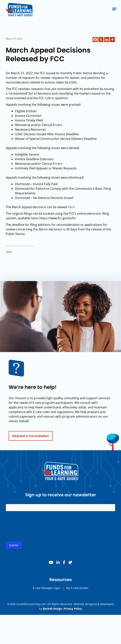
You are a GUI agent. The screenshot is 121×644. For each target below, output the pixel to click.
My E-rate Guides (77, 589)
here (71, 207)
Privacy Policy (73, 609)
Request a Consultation (31, 437)
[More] (112, 40)
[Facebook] (95, 40)
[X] (101, 40)
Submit (14, 546)
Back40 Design (53, 609)
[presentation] (35, 531)
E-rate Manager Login (47, 589)
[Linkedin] (107, 40)
